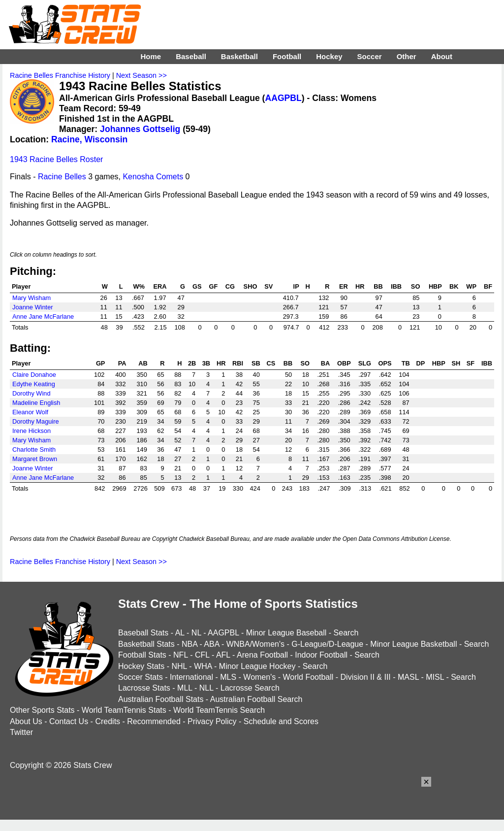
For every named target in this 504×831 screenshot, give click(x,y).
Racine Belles (62, 177)
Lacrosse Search (250, 688)
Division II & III (366, 677)
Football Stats (142, 655)
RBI (238, 363)
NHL (179, 666)
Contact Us (69, 721)
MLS (228, 677)
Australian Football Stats (161, 699)
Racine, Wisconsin (89, 139)
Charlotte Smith (34, 449)
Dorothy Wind (31, 393)
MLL (185, 688)
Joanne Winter (33, 307)
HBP (435, 286)
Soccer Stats (141, 677)
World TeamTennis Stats (124, 710)
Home (151, 56)
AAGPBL (283, 98)
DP (420, 363)
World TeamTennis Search (219, 710)
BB (378, 286)
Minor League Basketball (413, 644)
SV (268, 286)
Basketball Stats (146, 644)
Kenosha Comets (153, 177)
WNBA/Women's (255, 644)
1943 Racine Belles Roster (56, 159)
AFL (223, 655)
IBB (396, 286)
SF (471, 363)
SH (456, 363)
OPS (385, 363)
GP (101, 363)
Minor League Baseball (286, 633)
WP (471, 286)
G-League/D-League (327, 644)
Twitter (21, 732)
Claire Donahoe (34, 375)
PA (122, 363)
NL (196, 633)
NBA (189, 644)
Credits (108, 721)
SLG (365, 363)
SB (256, 363)
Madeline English (36, 403)
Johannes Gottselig (140, 129)
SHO (251, 286)
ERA (160, 286)
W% (139, 286)
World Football (308, 677)
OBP (344, 363)
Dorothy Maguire (36, 421)
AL (180, 633)
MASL (408, 677)
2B (192, 363)
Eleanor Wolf (30, 412)
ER (344, 286)
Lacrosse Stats (144, 688)
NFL (181, 655)
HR (360, 286)
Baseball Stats (143, 633)
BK (454, 286)
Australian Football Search (256, 699)
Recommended (154, 721)
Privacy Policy (212, 721)
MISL (435, 677)
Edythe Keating (34, 384)
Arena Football (262, 655)
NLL (206, 688)
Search (346, 633)
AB (143, 363)
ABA (211, 644)
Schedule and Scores (281, 721)
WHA (203, 666)
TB (406, 363)
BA (325, 363)
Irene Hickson (31, 431)
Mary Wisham (31, 298)
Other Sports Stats (42, 710)
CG (230, 286)
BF (488, 286)
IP (296, 286)
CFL (202, 655)
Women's (259, 677)
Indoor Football (321, 655)
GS (197, 286)
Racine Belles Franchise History (60, 75)
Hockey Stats (141, 666)
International (191, 677)
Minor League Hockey (257, 666)
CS (271, 363)
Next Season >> (142, 75)
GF (214, 286)
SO (416, 286)
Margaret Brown (35, 459)
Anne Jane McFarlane (43, 316)
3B (206, 363)
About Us (26, 721)
